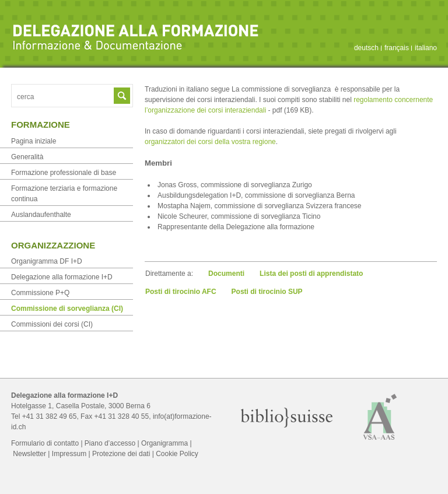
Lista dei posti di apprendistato (311, 274)
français (397, 48)
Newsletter (29, 454)
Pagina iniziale (34, 141)
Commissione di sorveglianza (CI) (67, 309)
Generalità (27, 157)
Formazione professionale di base (64, 173)
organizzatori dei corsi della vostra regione (210, 142)
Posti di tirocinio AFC (181, 292)
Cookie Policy (177, 454)
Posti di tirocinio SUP (267, 292)
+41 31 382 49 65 (50, 416)
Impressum (69, 454)
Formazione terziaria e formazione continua (64, 194)
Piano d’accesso (110, 443)
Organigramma (164, 443)
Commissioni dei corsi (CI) (52, 324)
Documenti (226, 274)
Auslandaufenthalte (41, 215)
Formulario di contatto (45, 443)
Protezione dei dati (121, 454)
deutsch (366, 48)
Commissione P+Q (40, 293)
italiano (426, 48)
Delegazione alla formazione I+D (62, 277)
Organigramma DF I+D (47, 261)
